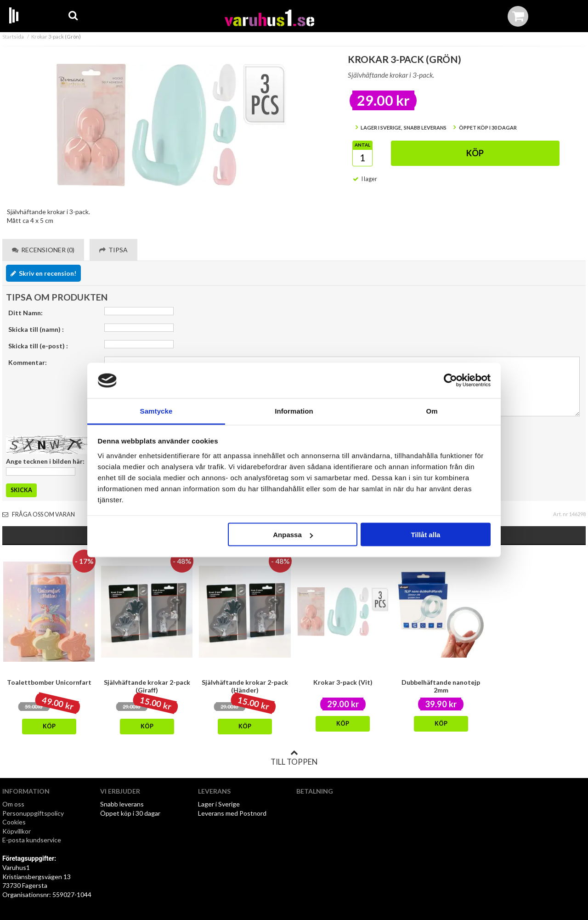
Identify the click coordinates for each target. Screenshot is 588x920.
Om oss (13, 804)
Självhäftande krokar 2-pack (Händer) (245, 686)
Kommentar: (28, 362)
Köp (475, 153)
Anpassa (293, 535)
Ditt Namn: (25, 313)
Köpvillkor (17, 831)
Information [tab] (294, 411)
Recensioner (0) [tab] (43, 250)
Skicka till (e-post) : (38, 346)
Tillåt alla (425, 535)
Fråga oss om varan (39, 514)
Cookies (14, 822)
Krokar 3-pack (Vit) (343, 682)
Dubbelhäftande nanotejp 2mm (441, 686)
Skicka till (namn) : (36, 329)
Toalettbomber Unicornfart (49, 682)
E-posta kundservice (32, 840)
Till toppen (294, 758)
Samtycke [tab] (156, 411)
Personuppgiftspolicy (33, 813)
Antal (362, 145)
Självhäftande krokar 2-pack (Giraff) (147, 686)
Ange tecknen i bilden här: (45, 461)
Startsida (13, 37)
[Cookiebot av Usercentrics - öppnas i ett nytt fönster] (450, 380)
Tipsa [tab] (113, 250)
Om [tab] (432, 411)
